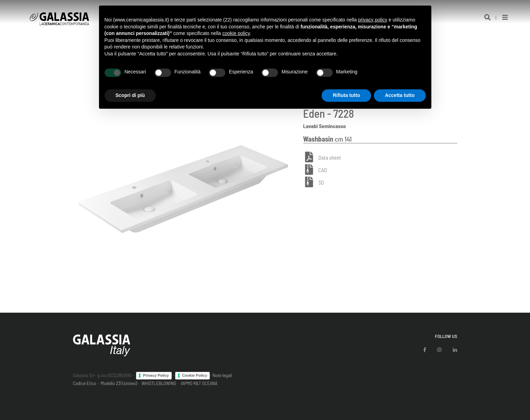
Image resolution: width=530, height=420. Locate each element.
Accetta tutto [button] (400, 95)
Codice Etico (85, 383)
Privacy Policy (156, 375)
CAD (323, 170)
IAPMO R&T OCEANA (199, 383)
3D (321, 182)
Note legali (222, 375)
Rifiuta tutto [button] (346, 95)
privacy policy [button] (372, 20)
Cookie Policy (195, 375)
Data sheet (330, 157)
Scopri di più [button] (130, 95)
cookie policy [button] (236, 33)
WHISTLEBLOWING (159, 383)
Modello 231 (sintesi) (119, 383)
